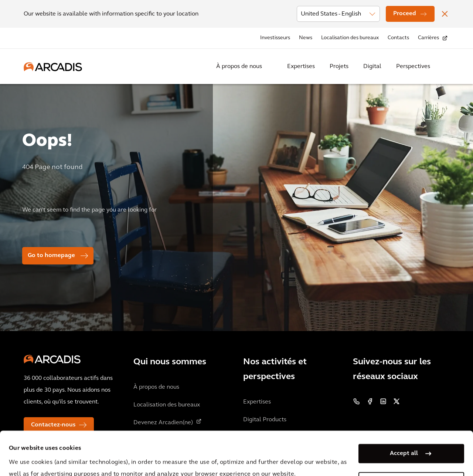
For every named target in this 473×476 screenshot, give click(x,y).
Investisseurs (275, 38)
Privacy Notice (146, 457)
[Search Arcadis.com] (445, 67)
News (306, 38)
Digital (372, 67)
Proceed (405, 14)
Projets (339, 67)
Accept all (404, 412)
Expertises (301, 67)
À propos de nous (239, 67)
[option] (236, 204)
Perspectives (413, 67)
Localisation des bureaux (350, 38)
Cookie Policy (202, 457)
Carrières (428, 38)
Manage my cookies (404, 440)
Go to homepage (51, 256)
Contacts (398, 38)
